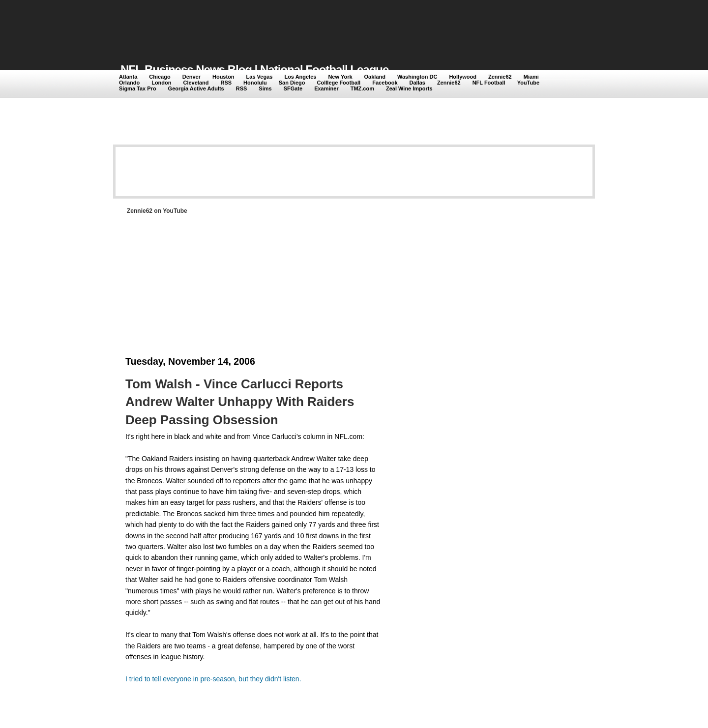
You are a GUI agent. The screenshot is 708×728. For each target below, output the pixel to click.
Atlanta (128, 77)
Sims (265, 88)
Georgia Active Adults (196, 88)
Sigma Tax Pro (138, 88)
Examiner (326, 88)
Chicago (160, 77)
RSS (226, 83)
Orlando (129, 83)
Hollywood (463, 77)
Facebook (385, 83)
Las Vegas (260, 77)
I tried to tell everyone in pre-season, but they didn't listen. (213, 679)
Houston (223, 77)
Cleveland (196, 83)
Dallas (417, 83)
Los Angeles (300, 77)
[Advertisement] (299, 26)
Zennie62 (500, 77)
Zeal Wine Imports (409, 88)
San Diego (292, 83)
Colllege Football (339, 83)
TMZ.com (362, 88)
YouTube (528, 83)
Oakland (375, 77)
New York (340, 77)
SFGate (293, 88)
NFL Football (489, 83)
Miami (531, 77)
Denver (192, 77)
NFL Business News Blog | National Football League (254, 70)
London (161, 83)
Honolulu (255, 83)
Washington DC (417, 77)
